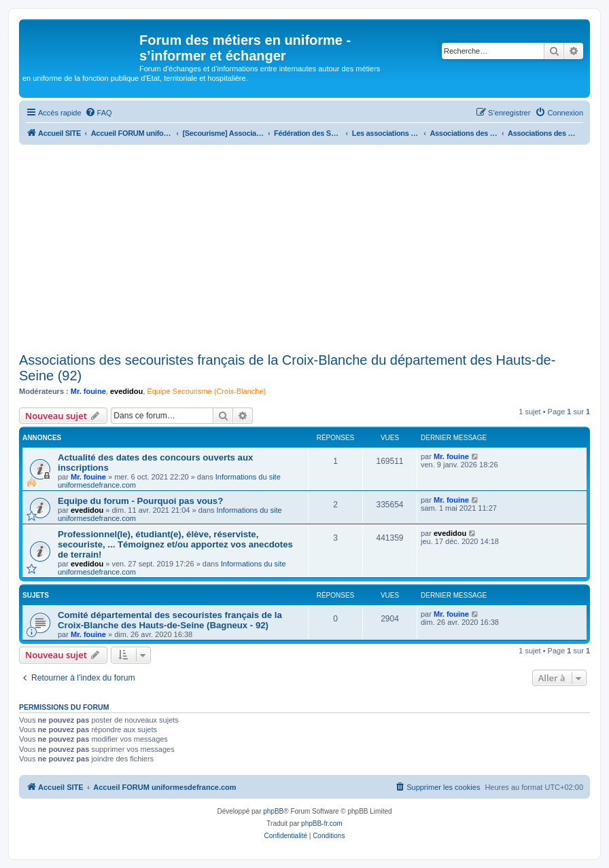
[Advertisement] (304, 247)
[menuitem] (99, 113)
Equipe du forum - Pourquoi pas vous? (140, 501)
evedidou (126, 391)
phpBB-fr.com (322, 824)
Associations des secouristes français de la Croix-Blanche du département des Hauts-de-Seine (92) (287, 368)
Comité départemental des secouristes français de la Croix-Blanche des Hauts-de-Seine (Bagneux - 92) (170, 620)
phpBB (273, 811)
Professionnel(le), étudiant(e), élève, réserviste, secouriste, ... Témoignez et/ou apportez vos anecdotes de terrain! (175, 544)
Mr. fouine (88, 391)
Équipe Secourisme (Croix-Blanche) (206, 391)
